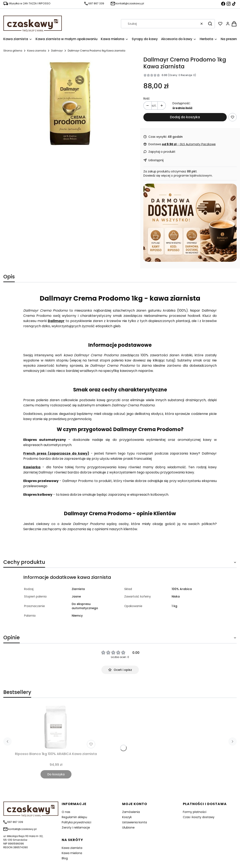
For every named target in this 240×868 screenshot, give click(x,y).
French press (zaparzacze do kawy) (56, 453)
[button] (210, 24)
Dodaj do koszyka (185, 117)
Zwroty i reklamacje (76, 827)
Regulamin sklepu (74, 817)
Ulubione (128, 827)
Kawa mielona (72, 853)
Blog (65, 858)
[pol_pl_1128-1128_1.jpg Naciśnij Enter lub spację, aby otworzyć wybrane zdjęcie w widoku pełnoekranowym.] (70, 104)
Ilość (147, 98)
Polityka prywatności (76, 822)
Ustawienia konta (135, 822)
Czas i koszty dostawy (199, 817)
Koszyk (127, 817)
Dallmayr (57, 51)
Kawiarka (32, 467)
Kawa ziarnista (37, 51)
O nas (66, 812)
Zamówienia (131, 812)
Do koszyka (56, 774)
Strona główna (13, 51)
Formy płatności (195, 812)
